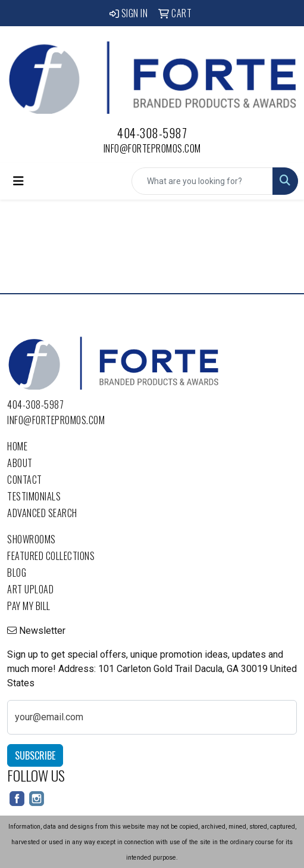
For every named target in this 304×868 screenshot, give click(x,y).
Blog (17, 573)
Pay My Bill (29, 606)
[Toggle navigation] (18, 181)
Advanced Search (42, 513)
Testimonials (34, 496)
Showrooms (32, 539)
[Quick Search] (202, 181)
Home (17, 446)
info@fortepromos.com (152, 148)
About (20, 463)
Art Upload (30, 589)
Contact (25, 480)
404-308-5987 (152, 133)
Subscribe (35, 755)
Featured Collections (51, 556)
